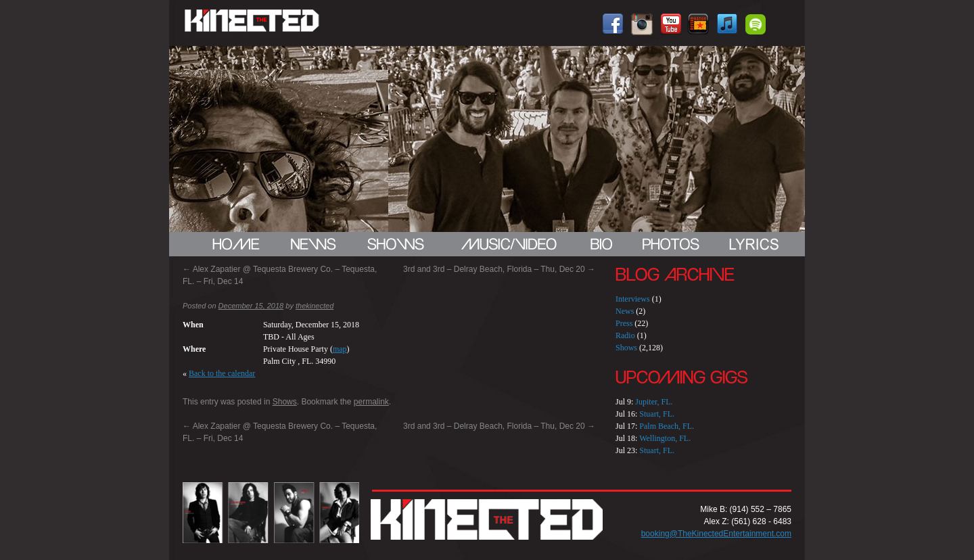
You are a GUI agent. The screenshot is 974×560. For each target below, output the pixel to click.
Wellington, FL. (665, 438)
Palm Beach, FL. (667, 426)
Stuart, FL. (657, 414)
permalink (371, 402)
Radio (625, 335)
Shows (285, 402)
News (625, 311)
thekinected (315, 306)
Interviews (633, 299)
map (340, 349)
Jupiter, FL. (654, 402)
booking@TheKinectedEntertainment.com (716, 534)
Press (624, 323)
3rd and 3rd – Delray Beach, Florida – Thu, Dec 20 (499, 269)
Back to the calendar (222, 373)
